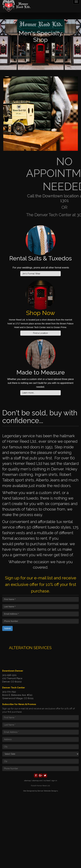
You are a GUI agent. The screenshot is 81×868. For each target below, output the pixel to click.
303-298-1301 (9, 675)
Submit (7, 628)
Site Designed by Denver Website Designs (40, 791)
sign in (54, 781)
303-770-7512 (9, 692)
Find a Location (40, 333)
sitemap (27, 781)
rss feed (47, 781)
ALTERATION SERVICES (30, 648)
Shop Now (41, 313)
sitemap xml (37, 781)
